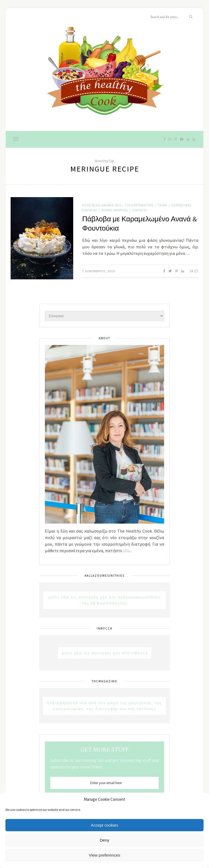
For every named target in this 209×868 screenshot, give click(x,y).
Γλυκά (163, 205)
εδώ (127, 551)
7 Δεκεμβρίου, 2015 (99, 271)
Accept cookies (105, 825)
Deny (104, 840)
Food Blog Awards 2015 (102, 205)
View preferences (104, 855)
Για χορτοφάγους (140, 205)
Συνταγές (140, 210)
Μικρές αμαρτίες (115, 210)
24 (194, 271)
